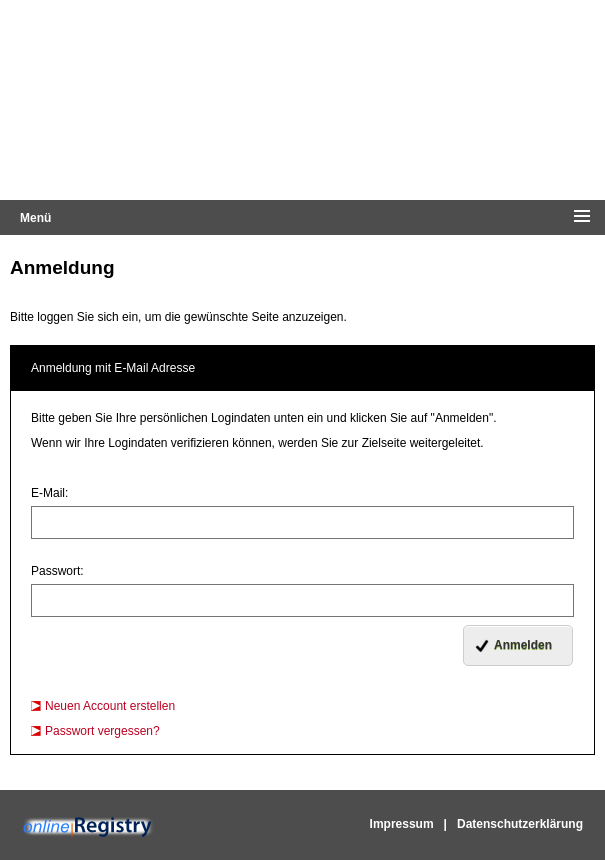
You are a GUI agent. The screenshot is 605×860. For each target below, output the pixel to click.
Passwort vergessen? (102, 731)
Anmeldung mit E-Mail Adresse (113, 368)
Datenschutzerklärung (520, 824)
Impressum (402, 824)
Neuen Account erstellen (110, 706)
